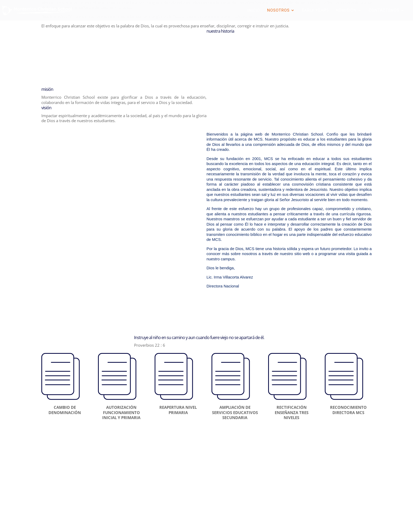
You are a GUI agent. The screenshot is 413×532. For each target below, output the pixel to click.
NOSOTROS (278, 11)
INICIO (254, 11)
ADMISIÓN (346, 11)
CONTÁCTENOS (384, 11)
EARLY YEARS (315, 11)
